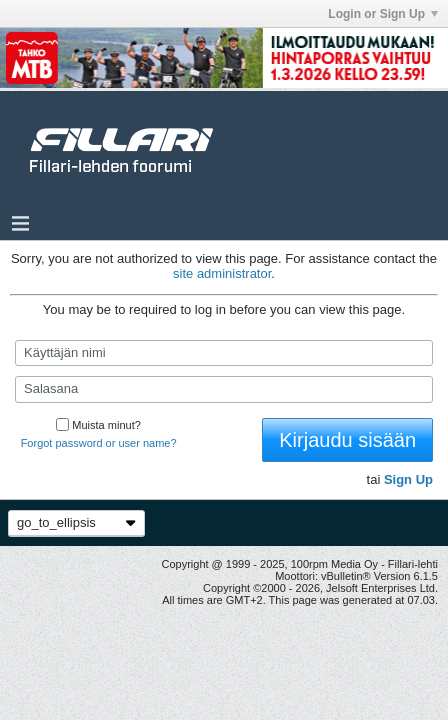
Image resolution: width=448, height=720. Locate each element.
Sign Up (408, 479)
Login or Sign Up (383, 14)
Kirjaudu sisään (347, 440)
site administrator (222, 273)
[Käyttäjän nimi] (224, 353)
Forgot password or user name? (99, 443)
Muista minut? (98, 425)
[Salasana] (224, 389)
